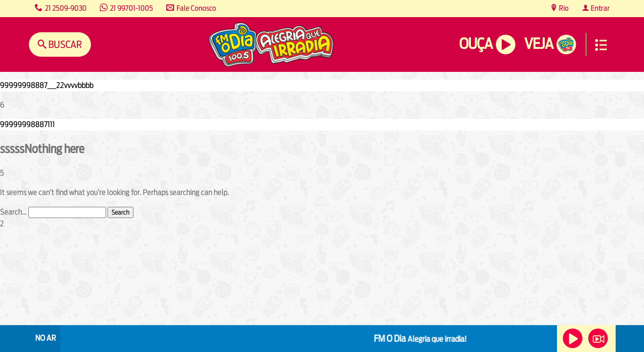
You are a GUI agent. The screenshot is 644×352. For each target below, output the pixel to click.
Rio (563, 8)
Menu (601, 45)
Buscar (64, 44)
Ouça (476, 44)
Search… (13, 212)
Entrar (600, 8)
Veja (539, 44)
